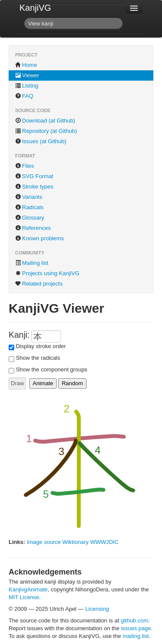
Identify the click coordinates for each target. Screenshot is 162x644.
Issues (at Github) (41, 141)
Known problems (40, 238)
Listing (27, 86)
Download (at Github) (45, 121)
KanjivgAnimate (28, 589)
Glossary (30, 218)
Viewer (27, 75)
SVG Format (34, 176)
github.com (134, 620)
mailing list (136, 636)
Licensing (97, 609)
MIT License (24, 597)
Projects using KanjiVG (47, 273)
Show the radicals (38, 358)
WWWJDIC (105, 542)
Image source (44, 542)
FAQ (24, 96)
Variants (29, 197)
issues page (136, 628)
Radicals (29, 207)
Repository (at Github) (46, 131)
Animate (43, 383)
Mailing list (32, 263)
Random (72, 383)
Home (26, 65)
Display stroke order (41, 346)
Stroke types (34, 187)
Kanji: (19, 335)
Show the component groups (52, 369)
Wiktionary (75, 542)
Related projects (39, 284)
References (33, 228)
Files (24, 166)
